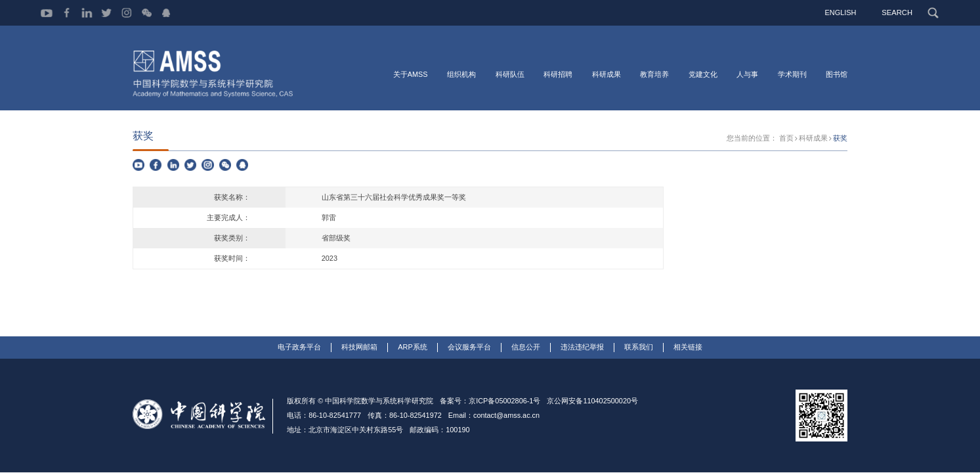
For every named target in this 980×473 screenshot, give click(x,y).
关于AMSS (411, 74)
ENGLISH (842, 12)
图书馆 (837, 74)
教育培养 (654, 74)
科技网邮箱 (359, 348)
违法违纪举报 (582, 348)
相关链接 (688, 348)
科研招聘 (558, 74)
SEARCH (898, 12)
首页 (786, 139)
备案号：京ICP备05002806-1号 (490, 402)
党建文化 (703, 74)
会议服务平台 (469, 348)
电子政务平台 (299, 348)
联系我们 (639, 348)
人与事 (747, 74)
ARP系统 (412, 348)
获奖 (840, 139)
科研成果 (607, 74)
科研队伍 (510, 74)
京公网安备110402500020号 (592, 402)
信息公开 (526, 348)
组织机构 (461, 74)
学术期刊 (792, 74)
